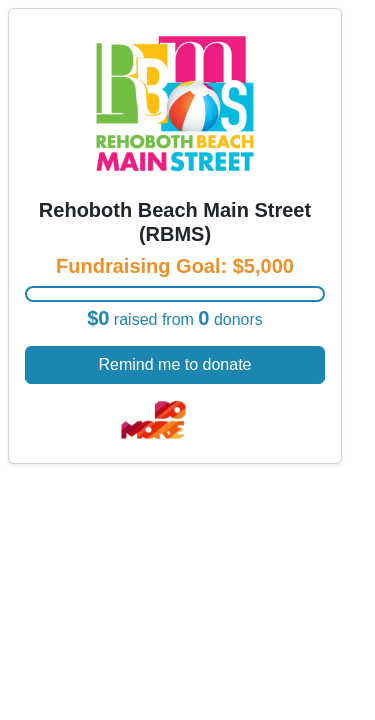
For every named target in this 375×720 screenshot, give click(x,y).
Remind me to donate (175, 364)
